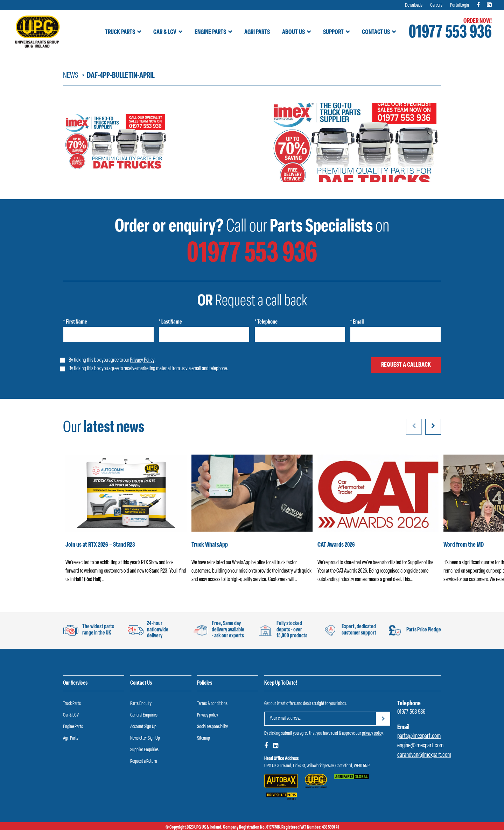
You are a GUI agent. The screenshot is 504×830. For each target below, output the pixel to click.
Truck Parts (120, 32)
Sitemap (204, 738)
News (71, 76)
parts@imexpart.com (419, 736)
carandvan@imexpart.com (424, 755)
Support (333, 32)
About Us (293, 32)
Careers (436, 5)
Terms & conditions (212, 704)
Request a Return (144, 762)
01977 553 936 (450, 33)
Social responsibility (212, 727)
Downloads (414, 5)
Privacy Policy (142, 360)
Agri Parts (257, 32)
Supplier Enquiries (144, 750)
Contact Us (376, 32)
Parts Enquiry (141, 704)
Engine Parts (210, 32)
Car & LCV (165, 32)
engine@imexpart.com (420, 746)
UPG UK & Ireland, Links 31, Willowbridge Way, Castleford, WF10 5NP (317, 766)
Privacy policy (208, 715)
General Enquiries (144, 715)
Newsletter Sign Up (145, 738)
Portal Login (460, 5)
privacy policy (372, 734)
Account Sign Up (143, 727)
